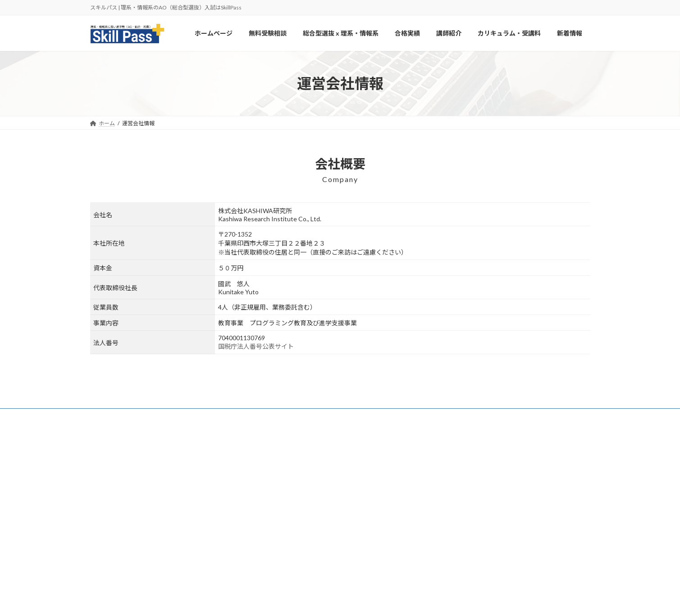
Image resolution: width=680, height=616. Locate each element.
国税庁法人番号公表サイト (256, 346)
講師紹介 (278, 532)
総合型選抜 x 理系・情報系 (299, 501)
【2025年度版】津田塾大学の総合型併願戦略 (496, 500)
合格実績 (278, 516)
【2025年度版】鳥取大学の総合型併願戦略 (493, 566)
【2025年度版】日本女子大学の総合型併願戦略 (498, 522)
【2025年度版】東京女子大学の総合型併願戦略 (498, 544)
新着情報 (278, 564)
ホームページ (283, 469)
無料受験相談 (283, 485)
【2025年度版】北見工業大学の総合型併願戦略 (498, 478)
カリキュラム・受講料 (126, 417)
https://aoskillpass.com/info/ (124, 497)
